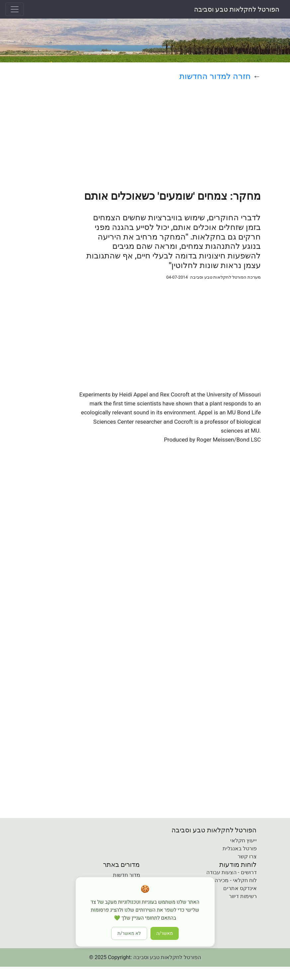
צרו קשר (247, 856)
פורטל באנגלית (240, 848)
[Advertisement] (169, 135)
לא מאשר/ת (129, 933)
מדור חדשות (127, 875)
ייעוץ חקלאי (243, 840)
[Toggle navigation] (15, 9)
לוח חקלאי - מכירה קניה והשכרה (220, 880)
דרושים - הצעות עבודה (231, 872)
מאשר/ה (165, 933)
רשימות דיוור (243, 896)
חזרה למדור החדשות (215, 76)
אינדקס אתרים (240, 888)
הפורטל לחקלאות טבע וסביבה (237, 9)
